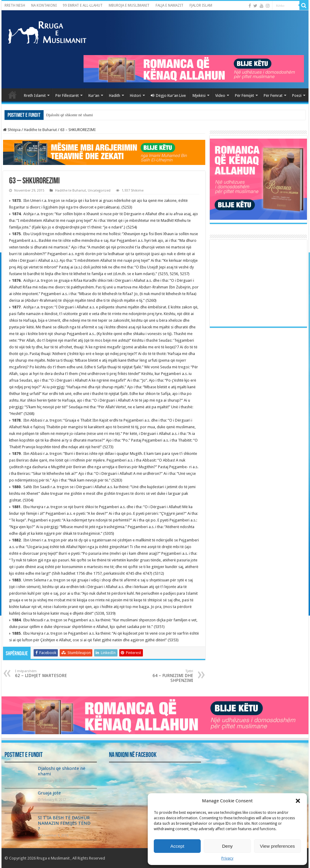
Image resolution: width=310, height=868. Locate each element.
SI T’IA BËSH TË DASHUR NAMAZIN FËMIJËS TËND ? (64, 823)
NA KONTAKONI (44, 5)
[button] (298, 801)
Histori (135, 95)
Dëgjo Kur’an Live (168, 95)
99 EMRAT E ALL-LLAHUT (83, 5)
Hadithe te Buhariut (40, 130)
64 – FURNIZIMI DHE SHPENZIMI (162, 676)
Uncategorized (99, 191)
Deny (227, 846)
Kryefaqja (12, 95)
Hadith (115, 95)
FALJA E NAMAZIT (170, 5)
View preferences (278, 846)
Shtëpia (12, 130)
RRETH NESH (15, 5)
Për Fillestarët (67, 95)
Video (220, 95)
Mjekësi (199, 95)
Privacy (227, 858)
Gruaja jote (49, 793)
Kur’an (94, 95)
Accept (177, 846)
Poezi (297, 95)
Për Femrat (273, 95)
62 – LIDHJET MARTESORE (46, 674)
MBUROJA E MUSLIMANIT (129, 5)
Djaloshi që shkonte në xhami (69, 115)
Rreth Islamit (35, 95)
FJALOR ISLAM (201, 5)
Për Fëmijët (244, 95)
